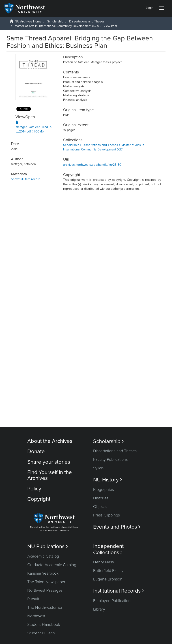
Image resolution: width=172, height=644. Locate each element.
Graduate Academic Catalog (52, 565)
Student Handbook (44, 624)
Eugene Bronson (108, 579)
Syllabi (99, 468)
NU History (108, 480)
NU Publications (48, 546)
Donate (36, 451)
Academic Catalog (43, 556)
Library (99, 609)
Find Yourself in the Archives (50, 475)
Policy (34, 489)
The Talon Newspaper (46, 582)
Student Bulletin (41, 633)
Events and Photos (117, 527)
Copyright (39, 499)
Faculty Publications (110, 459)
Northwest (36, 616)
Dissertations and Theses (87, 21)
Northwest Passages (45, 590)
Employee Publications (113, 601)
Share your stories (49, 462)
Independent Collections (108, 549)
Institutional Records (119, 591)
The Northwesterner (45, 607)
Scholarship (55, 21)
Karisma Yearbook (43, 573)
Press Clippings (106, 515)
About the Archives (50, 441)
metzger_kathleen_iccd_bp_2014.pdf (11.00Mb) (33, 127)
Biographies (103, 490)
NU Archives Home (28, 21)
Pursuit (33, 599)
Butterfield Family (108, 571)
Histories (101, 498)
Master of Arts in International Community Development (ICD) (57, 26)
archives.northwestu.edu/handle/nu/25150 (92, 165)
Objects (100, 507)
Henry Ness (103, 562)
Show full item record (26, 179)
